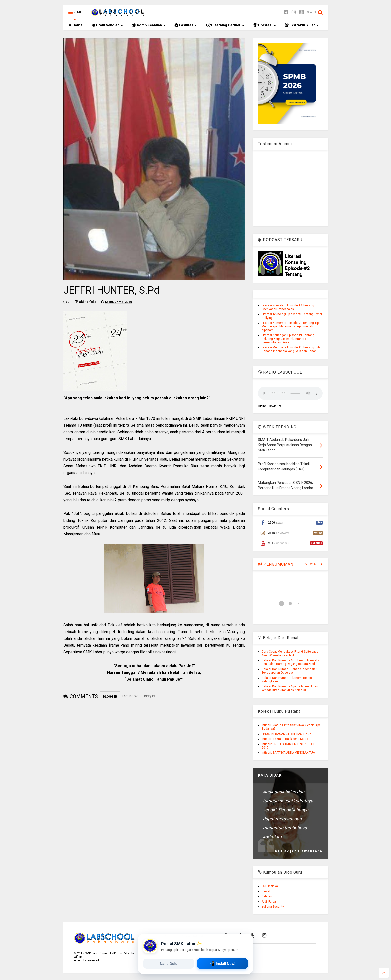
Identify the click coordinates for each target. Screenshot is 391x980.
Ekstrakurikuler (302, 25)
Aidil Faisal (269, 902)
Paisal (266, 891)
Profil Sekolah (108, 25)
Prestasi (265, 25)
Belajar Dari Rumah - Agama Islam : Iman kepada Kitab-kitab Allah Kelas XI (290, 688)
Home (75, 25)
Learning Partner (225, 25)
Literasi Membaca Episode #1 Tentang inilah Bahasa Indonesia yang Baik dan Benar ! (292, 349)
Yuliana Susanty (273, 907)
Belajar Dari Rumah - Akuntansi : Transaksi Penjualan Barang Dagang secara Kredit (291, 662)
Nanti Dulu (169, 964)
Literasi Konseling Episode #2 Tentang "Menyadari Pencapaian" (288, 307)
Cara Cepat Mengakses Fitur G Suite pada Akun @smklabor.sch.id (290, 653)
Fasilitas (185, 26)
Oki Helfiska (270, 886)
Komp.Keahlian (148, 25)
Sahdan (267, 896)
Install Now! (223, 963)
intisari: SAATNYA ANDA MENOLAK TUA (288, 753)
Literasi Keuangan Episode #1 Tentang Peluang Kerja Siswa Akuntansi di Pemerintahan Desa (288, 339)
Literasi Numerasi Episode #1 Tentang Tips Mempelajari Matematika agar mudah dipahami (291, 326)
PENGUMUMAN (276, 564)
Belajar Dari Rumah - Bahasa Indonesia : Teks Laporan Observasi (289, 671)
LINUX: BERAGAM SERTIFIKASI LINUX (287, 734)
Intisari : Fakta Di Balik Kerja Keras (285, 739)
